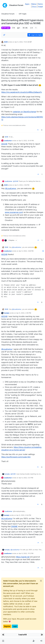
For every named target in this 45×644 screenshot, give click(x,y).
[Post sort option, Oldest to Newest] (4, 35)
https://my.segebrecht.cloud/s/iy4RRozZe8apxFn (22, 92)
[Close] (41, 581)
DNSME (14, 526)
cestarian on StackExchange (24, 112)
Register (7, 626)
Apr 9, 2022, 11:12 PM (26, 553)
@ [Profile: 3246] (4, 144)
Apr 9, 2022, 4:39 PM (24, 313)
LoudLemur (8, 141)
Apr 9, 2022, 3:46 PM (26, 251)
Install (40, 7)
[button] (3, 641)
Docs (34, 7)
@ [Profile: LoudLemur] (11, 188)
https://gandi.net (23, 557)
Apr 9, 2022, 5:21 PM (26, 478)
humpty (7, 313)
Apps (27, 4)
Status (34, 4)
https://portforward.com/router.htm (16, 457)
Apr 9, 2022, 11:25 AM (22, 42)
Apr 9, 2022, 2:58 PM (22, 185)
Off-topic (6, 28)
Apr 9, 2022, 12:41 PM (26, 141)
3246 (6, 42)
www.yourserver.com (14, 212)
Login (15, 626)
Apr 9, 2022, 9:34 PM (24, 515)
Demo (40, 4)
